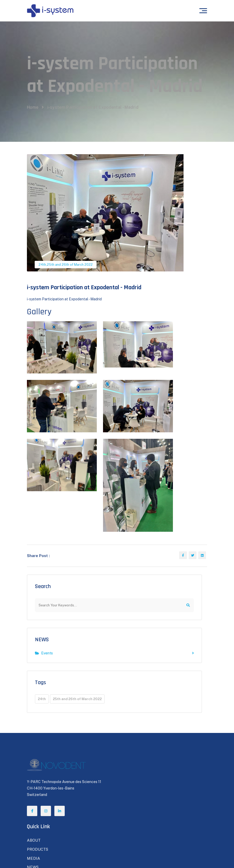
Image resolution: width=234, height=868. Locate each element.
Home (33, 132)
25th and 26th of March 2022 (70, 289)
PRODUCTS (131, 721)
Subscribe (181, 805)
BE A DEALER (133, 748)
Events (114, 591)
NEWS (42, 577)
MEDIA (127, 730)
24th (42, 289)
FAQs (32, 786)
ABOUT (127, 712)
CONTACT (129, 757)
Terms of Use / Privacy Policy (180, 854)
